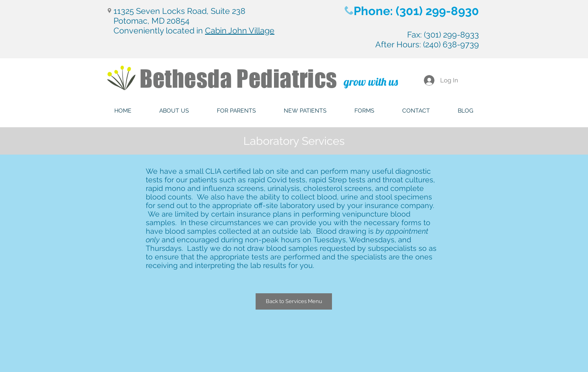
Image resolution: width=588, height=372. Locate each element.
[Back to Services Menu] (294, 301)
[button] (174, 111)
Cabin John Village (240, 31)
